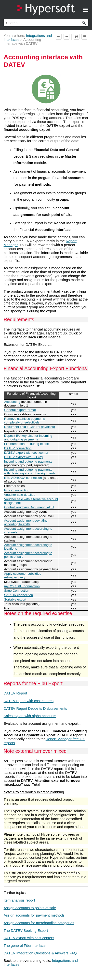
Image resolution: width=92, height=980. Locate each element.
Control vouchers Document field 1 (29, 507)
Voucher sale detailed (20, 495)
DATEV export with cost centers (29, 938)
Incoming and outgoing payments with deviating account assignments (30, 471)
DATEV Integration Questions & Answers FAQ (40, 953)
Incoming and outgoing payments (28, 461)
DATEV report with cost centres (29, 701)
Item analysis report (19, 900)
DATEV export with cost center (26, 453)
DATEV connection (18, 448)
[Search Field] (46, 23)
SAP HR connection (19, 595)
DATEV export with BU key (24, 457)
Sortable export (15, 599)
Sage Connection (17, 591)
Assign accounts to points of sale (30, 908)
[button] (84, 23)
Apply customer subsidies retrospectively (23, 575)
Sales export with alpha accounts (30, 716)
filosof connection (17, 490)
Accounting (12, 402)
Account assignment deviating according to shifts (26, 522)
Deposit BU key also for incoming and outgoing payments (28, 437)
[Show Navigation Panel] (86, 10)
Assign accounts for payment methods (34, 915)
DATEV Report (15, 693)
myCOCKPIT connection (22, 586)
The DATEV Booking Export (26, 931)
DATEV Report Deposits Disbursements (35, 709)
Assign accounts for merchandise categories (39, 923)
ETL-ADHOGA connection (23, 478)
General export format (20, 410)
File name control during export (27, 444)
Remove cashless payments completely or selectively (25, 421)
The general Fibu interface (25, 946)
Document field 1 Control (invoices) (30, 427)
